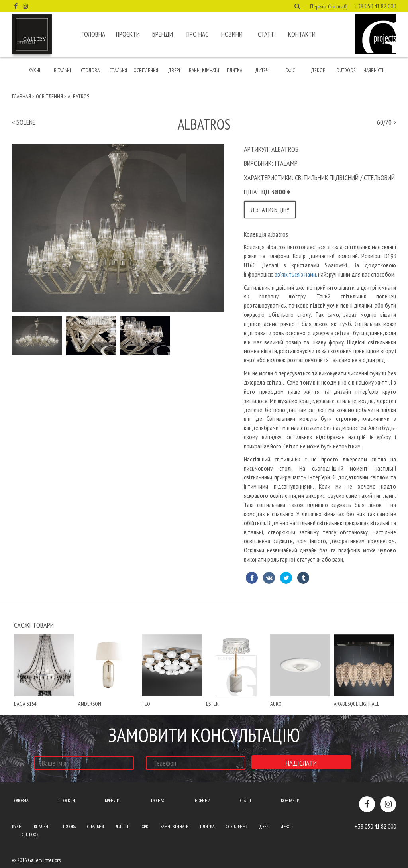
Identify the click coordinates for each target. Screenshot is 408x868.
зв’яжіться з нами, (296, 274)
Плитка (234, 70)
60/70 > (386, 122)
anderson (90, 704)
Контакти (302, 34)
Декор (318, 70)
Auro (276, 704)
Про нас (197, 34)
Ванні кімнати (204, 70)
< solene (24, 122)
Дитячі (262, 70)
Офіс (290, 70)
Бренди (163, 34)
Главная (22, 96)
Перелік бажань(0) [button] (329, 6)
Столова (90, 70)
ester (212, 704)
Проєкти (128, 34)
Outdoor (346, 70)
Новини (232, 34)
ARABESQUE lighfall (357, 704)
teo (146, 704)
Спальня (118, 70)
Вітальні (62, 70)
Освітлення (146, 70)
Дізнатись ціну (270, 210)
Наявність (374, 70)
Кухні (34, 70)
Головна (93, 34)
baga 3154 (25, 704)
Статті (267, 34)
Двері (174, 70)
